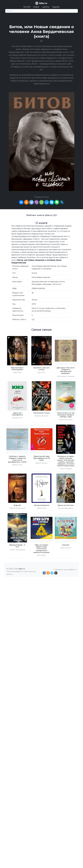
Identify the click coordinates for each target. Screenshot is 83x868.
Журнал (56, 7)
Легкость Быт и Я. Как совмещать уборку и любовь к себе (66, 415)
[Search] (42, 11)
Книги (62, 282)
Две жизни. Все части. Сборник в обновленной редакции (66, 371)
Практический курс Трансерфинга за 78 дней (42, 458)
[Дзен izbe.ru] (56, 573)
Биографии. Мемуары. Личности (46, 284)
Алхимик (66, 545)
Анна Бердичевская (41, 277)
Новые (36, 7)
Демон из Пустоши (66, 505)
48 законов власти (41, 505)
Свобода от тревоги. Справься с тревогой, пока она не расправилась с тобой (17, 459)
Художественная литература (45, 282)
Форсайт (17, 505)
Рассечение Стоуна (41, 413)
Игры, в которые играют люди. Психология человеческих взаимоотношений (42, 549)
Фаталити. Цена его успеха (41, 369)
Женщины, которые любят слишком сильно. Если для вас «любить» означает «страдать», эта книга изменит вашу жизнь (66, 461)
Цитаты (46, 7)
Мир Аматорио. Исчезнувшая (17, 369)
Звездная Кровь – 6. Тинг (17, 546)
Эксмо (35, 300)
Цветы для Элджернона (17, 414)
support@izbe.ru (70, 569)
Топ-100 (27, 7)
